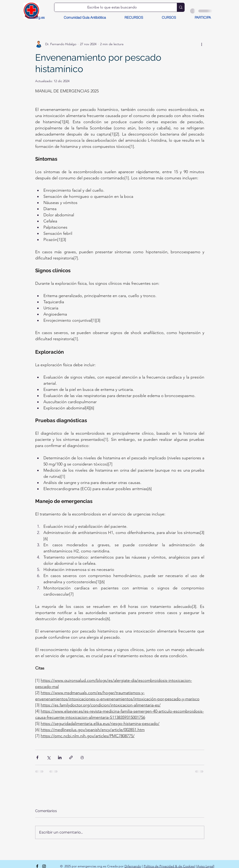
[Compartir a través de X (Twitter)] (49, 757)
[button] (134, 18)
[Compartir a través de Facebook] (37, 757)
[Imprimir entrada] (82, 757)
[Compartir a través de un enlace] (71, 757)
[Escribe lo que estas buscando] (112, 7)
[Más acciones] (202, 44)
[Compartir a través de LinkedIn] (60, 757)
